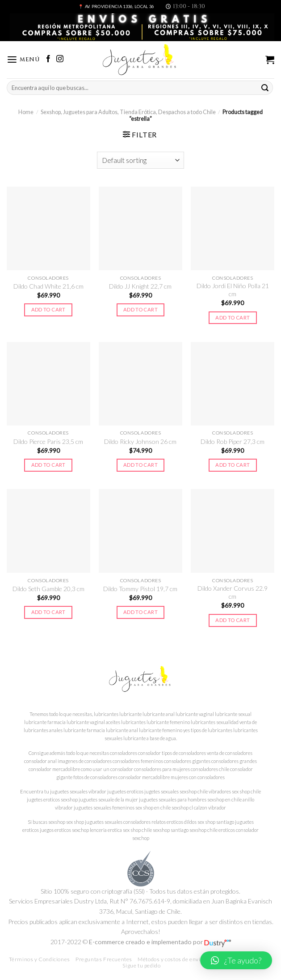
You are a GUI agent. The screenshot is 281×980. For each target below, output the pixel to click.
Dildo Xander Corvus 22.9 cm (233, 592)
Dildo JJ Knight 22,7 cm (140, 286)
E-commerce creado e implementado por (160, 942)
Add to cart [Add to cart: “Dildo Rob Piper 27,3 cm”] (233, 465)
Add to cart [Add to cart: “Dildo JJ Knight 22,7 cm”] (140, 309)
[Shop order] (141, 160)
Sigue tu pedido (141, 965)
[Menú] (23, 60)
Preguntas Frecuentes (104, 959)
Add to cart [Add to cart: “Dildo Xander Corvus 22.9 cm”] (233, 620)
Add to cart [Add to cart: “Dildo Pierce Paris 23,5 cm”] (48, 465)
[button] (236, 960)
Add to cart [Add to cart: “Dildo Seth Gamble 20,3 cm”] (48, 612)
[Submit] (265, 88)
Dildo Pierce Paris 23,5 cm (48, 441)
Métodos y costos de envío (170, 959)
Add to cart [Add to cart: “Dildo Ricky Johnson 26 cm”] (140, 465)
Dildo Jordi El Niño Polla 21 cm (233, 290)
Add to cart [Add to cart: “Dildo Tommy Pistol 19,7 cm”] (140, 612)
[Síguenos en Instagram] (60, 59)
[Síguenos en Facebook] (48, 59)
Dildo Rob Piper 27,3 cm (233, 441)
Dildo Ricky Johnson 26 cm (140, 441)
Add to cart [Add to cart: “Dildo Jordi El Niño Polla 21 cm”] (233, 317)
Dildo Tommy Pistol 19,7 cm (140, 589)
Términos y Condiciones (40, 959)
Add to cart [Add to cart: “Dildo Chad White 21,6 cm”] (48, 309)
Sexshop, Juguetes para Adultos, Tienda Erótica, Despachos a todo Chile (128, 112)
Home (26, 112)
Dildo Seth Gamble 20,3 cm (48, 589)
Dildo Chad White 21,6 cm (48, 286)
